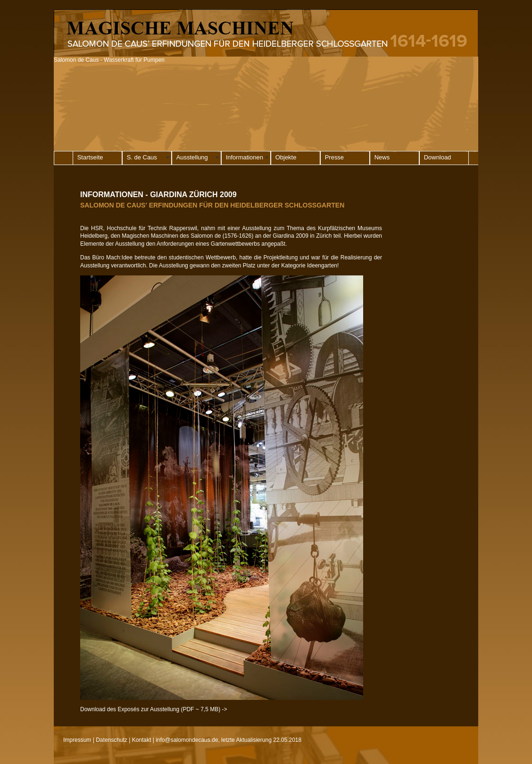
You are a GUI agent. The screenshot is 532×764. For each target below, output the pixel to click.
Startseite (90, 157)
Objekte (286, 157)
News (382, 157)
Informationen (245, 157)
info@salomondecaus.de (187, 740)
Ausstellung (192, 157)
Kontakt (142, 740)
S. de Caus (142, 157)
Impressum (77, 740)
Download (438, 157)
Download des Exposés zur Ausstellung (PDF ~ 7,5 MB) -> (154, 709)
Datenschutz (112, 740)
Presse (334, 157)
